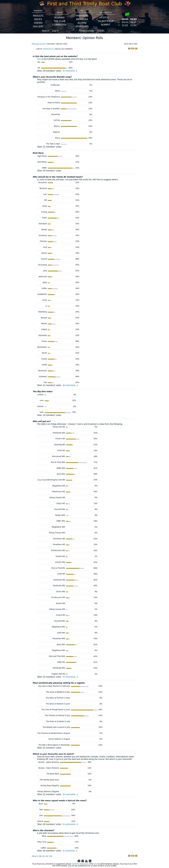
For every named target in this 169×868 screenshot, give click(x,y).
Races (38, 19)
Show (34, 856)
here (95, 864)
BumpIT (106, 25)
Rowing (59, 18)
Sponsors (82, 26)
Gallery (38, 26)
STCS (106, 18)
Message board (38, 44)
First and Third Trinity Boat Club (84, 4)
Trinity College (87, 31)
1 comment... (70, 71)
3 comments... (70, 824)
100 (51, 856)
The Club (59, 21)
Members (82, 19)
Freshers (82, 16)
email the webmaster (80, 864)
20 (44, 856)
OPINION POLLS (48, 49)
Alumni (82, 23)
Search (46, 31)
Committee (60, 25)
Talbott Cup (106, 21)
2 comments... (70, 794)
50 (47, 856)
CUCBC (101, 31)
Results (38, 16)
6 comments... (70, 385)
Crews (38, 23)
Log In (56, 31)
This (39, 59)
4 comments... (70, 677)
